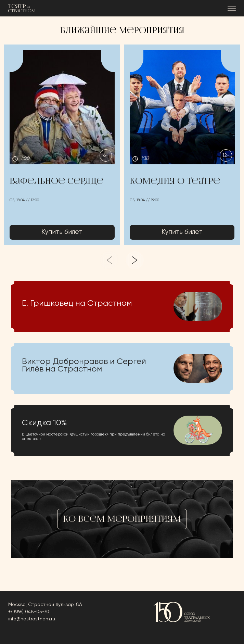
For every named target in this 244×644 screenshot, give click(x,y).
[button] (62, 145)
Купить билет (62, 232)
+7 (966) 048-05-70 (29, 612)
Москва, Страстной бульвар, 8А (45, 605)
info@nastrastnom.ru (32, 619)
